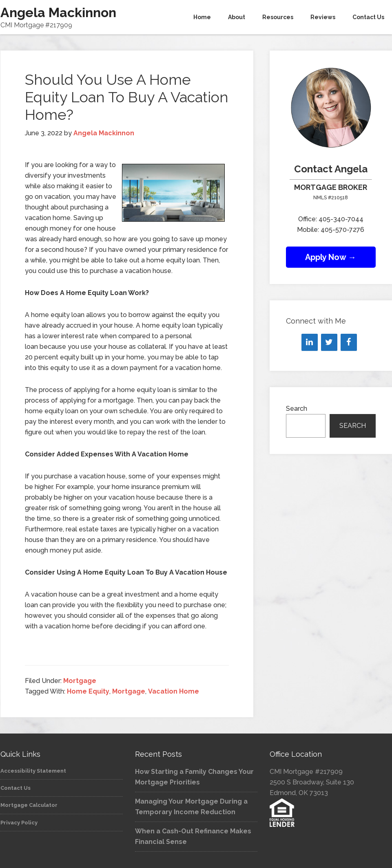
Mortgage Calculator (29, 805)
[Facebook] (349, 342)
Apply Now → (331, 257)
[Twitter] (329, 342)
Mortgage (80, 681)
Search (297, 409)
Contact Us (16, 788)
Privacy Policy (19, 823)
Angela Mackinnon (58, 12)
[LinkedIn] (310, 342)
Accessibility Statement (33, 771)
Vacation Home (174, 691)
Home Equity (88, 691)
